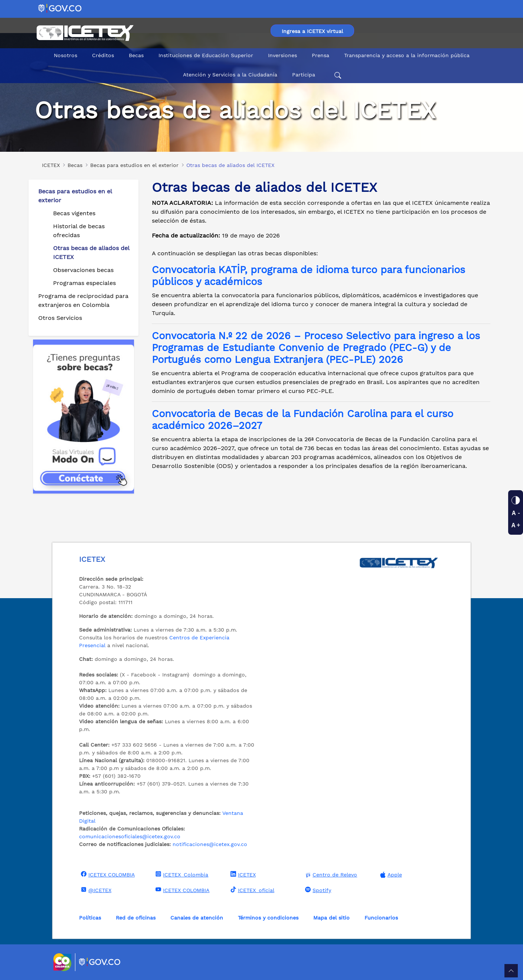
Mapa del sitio (331, 918)
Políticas (90, 918)
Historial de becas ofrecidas (79, 231)
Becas (136, 55)
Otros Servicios (60, 318)
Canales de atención (197, 918)
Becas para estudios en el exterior (75, 196)
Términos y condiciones (268, 918)
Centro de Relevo (330, 875)
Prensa (321, 55)
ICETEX (242, 874)
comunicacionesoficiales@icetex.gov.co (130, 836)
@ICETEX (95, 890)
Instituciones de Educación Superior (206, 55)
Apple (390, 875)
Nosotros (66, 55)
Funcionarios (381, 918)
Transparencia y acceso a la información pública (407, 55)
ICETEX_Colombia (181, 874)
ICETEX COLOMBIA (107, 874)
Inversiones (282, 55)
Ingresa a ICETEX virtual (312, 31)
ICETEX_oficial (251, 890)
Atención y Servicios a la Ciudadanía (230, 75)
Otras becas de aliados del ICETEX (91, 253)
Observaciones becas (83, 270)
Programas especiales (84, 283)
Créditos (103, 55)
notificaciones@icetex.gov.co (210, 844)
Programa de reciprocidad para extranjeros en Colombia (83, 300)
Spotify (317, 890)
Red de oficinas (136, 918)
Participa (304, 75)
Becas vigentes (74, 213)
